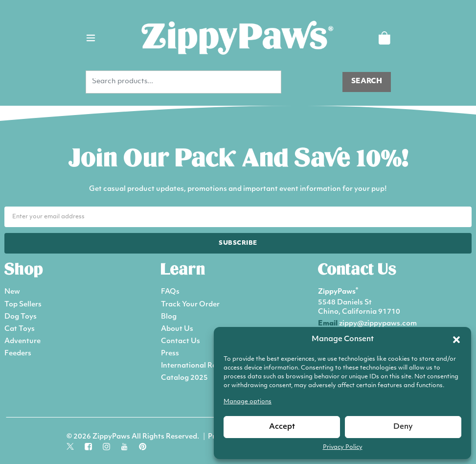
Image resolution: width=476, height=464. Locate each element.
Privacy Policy (343, 447)
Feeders (18, 354)
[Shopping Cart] (384, 38)
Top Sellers (23, 305)
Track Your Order (190, 305)
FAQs (170, 292)
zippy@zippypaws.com (378, 324)
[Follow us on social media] (70, 446)
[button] (456, 340)
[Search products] (367, 82)
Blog (169, 317)
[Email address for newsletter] (238, 217)
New (12, 292)
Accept (282, 427)
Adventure (23, 341)
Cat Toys (20, 329)
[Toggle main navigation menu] (91, 38)
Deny (403, 427)
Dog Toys (21, 317)
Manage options (248, 402)
